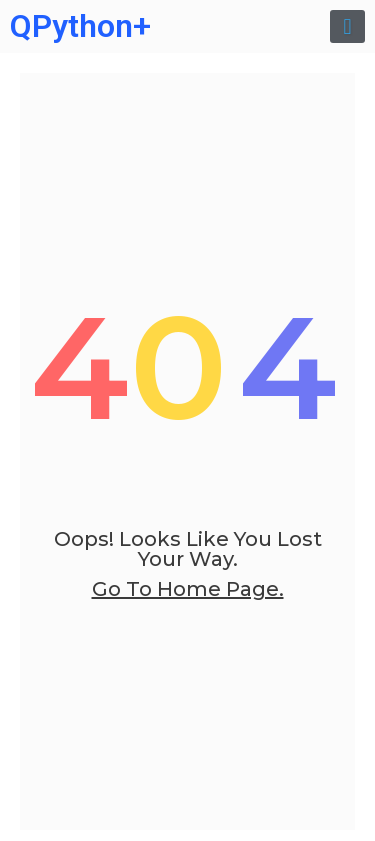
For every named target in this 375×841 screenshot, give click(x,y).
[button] (347, 26)
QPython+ (80, 26)
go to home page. (188, 589)
